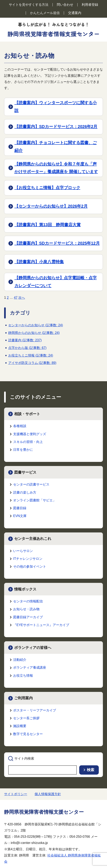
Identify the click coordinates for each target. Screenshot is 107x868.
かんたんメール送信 (45, 13)
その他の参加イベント (30, 566)
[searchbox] (42, 770)
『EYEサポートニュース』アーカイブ (41, 625)
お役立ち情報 (23, 676)
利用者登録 (90, 5)
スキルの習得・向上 (28, 442)
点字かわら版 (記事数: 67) (27, 348)
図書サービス (25, 472)
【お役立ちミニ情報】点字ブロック (47, 188)
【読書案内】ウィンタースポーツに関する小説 (56, 107)
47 (16, 298)
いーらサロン (23, 551)
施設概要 (20, 726)
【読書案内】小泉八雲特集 (39, 262)
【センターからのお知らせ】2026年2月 (51, 206)
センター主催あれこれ (33, 539)
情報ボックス (25, 589)
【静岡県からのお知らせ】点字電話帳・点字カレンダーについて (56, 282)
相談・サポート (27, 414)
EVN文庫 (20, 516)
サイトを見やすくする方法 (29, 5)
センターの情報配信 (28, 601)
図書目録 (20, 508)
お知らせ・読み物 (26, 609)
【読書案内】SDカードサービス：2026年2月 (56, 127)
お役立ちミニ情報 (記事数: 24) (31, 355)
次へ (22, 298)
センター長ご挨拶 (26, 718)
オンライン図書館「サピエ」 (35, 500)
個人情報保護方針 (48, 794)
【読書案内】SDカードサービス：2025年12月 (57, 243)
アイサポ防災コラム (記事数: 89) (32, 363)
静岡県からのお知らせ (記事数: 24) (34, 333)
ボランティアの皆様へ (33, 648)
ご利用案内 (23, 698)
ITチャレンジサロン (28, 559)
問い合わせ (65, 5)
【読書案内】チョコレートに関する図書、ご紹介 (56, 146)
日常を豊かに (23, 450)
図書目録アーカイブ (28, 617)
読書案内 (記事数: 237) (25, 340)
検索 (91, 770)
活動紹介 (20, 660)
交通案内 (75, 13)
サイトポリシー (16, 794)
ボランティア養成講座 (30, 668)
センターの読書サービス (31, 484)
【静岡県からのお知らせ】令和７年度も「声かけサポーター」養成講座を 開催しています (56, 168)
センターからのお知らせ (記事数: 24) (36, 325)
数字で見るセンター (28, 734)
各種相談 (20, 426)
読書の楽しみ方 (25, 492)
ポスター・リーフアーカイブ (35, 710)
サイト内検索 (24, 758)
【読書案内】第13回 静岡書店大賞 (48, 225)
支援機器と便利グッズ (30, 434)
